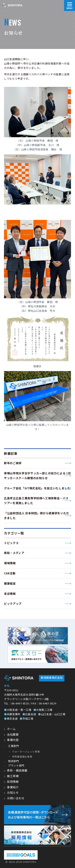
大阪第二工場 (43, 710)
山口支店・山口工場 (52, 714)
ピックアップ (13, 604)
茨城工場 (26, 719)
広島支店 (29, 714)
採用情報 (13, 782)
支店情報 (10, 594)
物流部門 (13, 761)
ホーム (11, 729)
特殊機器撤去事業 (22, 756)
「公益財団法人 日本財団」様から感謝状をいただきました (37, 515)
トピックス (11, 543)
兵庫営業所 (12, 714)
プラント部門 (16, 765)
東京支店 (11, 719)
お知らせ (13, 793)
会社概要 (13, 734)
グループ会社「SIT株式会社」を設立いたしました (37, 488)
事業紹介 (13, 787)
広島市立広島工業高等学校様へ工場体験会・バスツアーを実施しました (36, 501)
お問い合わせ (16, 798)
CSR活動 (10, 573)
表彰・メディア (14, 553)
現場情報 (10, 563)
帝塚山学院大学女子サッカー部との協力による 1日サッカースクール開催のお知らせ (37, 476)
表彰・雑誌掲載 (17, 770)
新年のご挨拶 (13, 463)
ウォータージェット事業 (26, 751)
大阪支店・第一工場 (18, 710)
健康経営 (10, 583)
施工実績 (13, 776)
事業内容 (13, 740)
